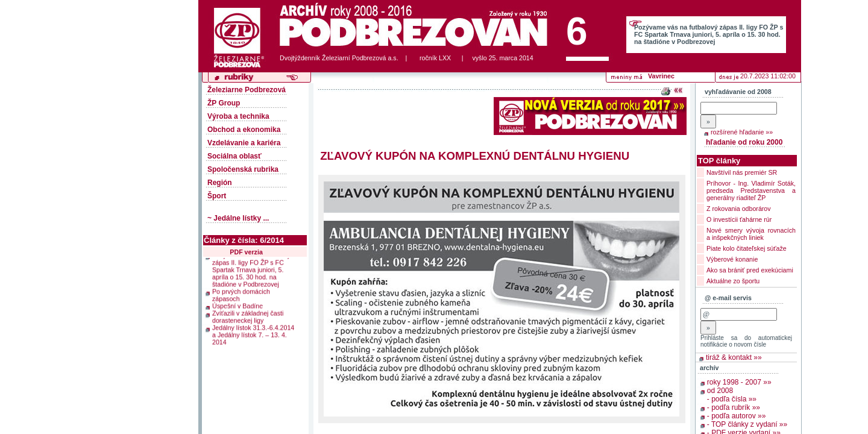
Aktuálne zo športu (733, 281)
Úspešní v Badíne (237, 303)
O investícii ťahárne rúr (739, 219)
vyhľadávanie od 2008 (738, 92)
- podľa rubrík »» (734, 407)
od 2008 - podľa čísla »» (732, 395)
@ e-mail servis (728, 298)
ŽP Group (224, 103)
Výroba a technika (238, 116)
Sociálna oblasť (234, 156)
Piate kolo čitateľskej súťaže (747, 248)
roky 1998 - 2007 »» (739, 382)
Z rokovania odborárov (739, 209)
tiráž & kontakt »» (734, 357)
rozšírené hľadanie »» (742, 132)
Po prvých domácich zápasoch (241, 292)
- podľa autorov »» (737, 416)
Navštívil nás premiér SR (742, 172)
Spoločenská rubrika (243, 169)
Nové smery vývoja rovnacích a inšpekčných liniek (751, 234)
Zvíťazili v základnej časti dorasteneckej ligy (248, 314)
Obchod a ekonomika (244, 130)
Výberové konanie (732, 259)
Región (220, 183)
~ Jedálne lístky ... (238, 218)
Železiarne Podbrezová (247, 90)
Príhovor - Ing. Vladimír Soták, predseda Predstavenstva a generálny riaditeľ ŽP (751, 190)
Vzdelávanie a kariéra (244, 143)
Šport (217, 196)
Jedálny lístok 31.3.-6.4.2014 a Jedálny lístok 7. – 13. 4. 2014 (253, 332)
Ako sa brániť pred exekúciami (750, 270)
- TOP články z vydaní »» (747, 424)
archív (709, 368)
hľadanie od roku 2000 (744, 142)
